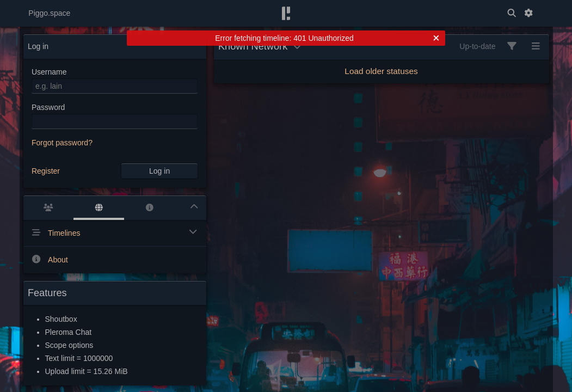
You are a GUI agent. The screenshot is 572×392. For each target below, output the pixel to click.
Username (49, 72)
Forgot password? (62, 143)
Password (48, 107)
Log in (159, 171)
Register (46, 171)
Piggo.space (49, 13)
